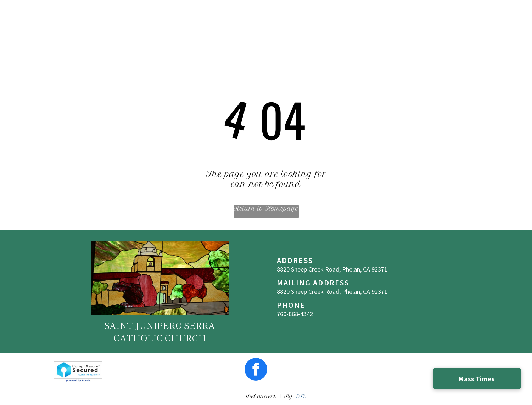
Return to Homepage (266, 209)
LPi (300, 396)
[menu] (516, 18)
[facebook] (256, 370)
